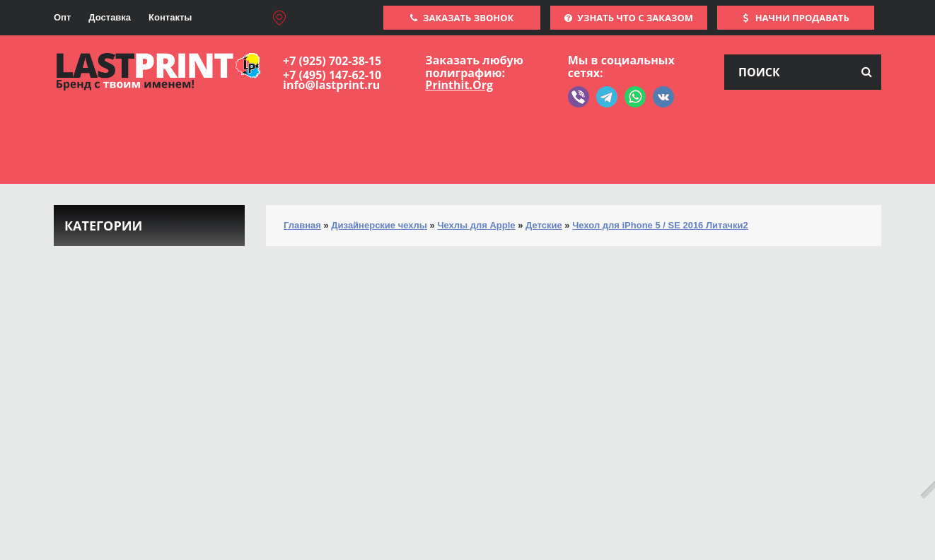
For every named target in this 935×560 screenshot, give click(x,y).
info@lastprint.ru (331, 85)
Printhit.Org (459, 85)
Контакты (170, 17)
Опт (62, 17)
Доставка (110, 17)
